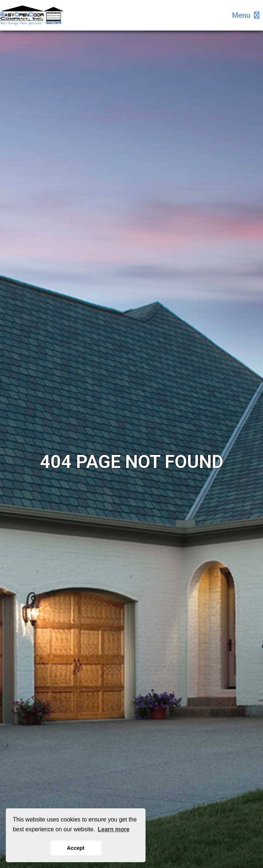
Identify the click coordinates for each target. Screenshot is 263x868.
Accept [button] (76, 848)
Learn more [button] (114, 829)
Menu (246, 15)
